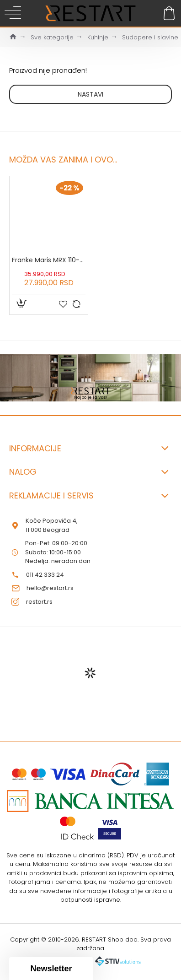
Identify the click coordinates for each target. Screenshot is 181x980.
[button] (51, 969)
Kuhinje (98, 37)
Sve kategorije (52, 37)
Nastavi (90, 94)
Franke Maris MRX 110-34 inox (49, 260)
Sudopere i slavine (150, 37)
